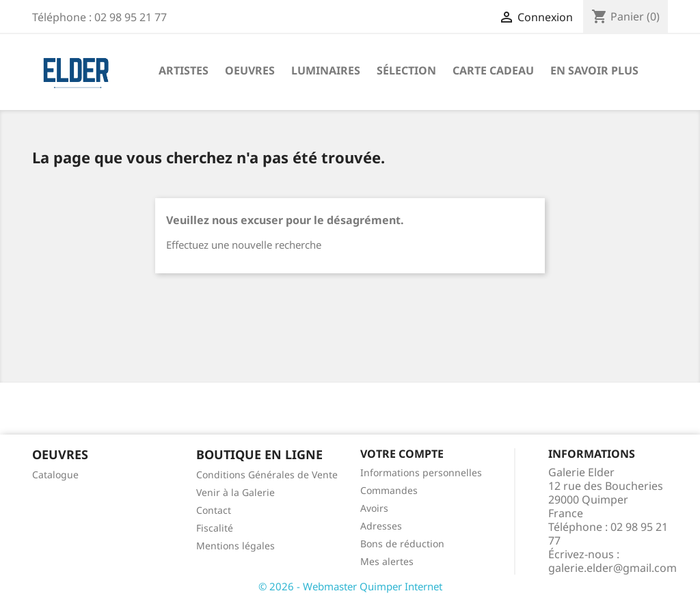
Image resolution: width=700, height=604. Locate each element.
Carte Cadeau (493, 70)
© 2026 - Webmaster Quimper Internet (350, 586)
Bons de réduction (402, 544)
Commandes (389, 490)
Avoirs (374, 508)
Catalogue (55, 475)
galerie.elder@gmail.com (612, 568)
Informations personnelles (421, 472)
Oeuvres (250, 70)
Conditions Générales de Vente (267, 475)
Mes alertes (387, 561)
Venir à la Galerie (235, 492)
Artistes (184, 70)
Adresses (381, 526)
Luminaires (326, 70)
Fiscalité (215, 528)
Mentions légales (235, 546)
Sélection (406, 70)
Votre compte (402, 454)
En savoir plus (594, 70)
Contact (214, 510)
